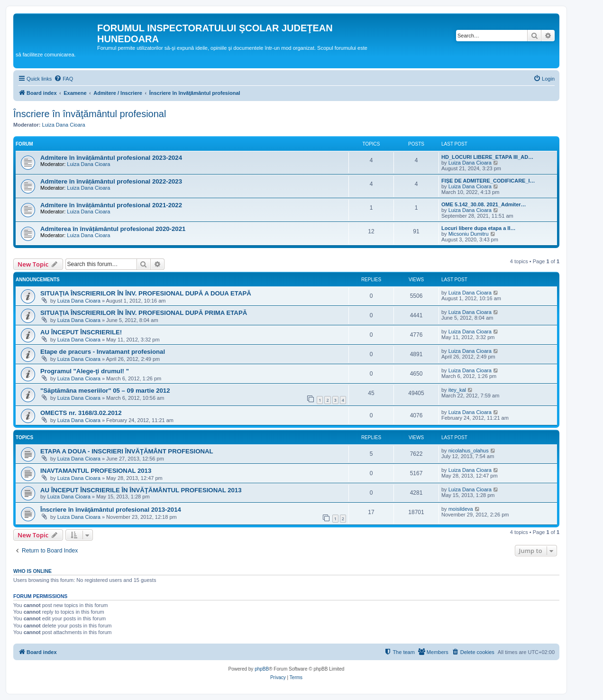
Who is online (32, 571)
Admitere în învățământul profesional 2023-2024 (111, 158)
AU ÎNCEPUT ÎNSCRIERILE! (81, 332)
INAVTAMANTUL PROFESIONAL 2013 (96, 471)
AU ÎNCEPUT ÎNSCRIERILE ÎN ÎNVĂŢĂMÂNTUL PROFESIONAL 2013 (141, 490)
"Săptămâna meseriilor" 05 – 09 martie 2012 (105, 391)
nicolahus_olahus (469, 451)
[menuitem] (64, 79)
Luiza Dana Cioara (64, 125)
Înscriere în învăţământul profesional (90, 114)
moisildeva (461, 509)
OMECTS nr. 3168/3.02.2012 (81, 413)
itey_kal (457, 390)
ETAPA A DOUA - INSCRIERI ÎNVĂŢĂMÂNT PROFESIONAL (127, 451)
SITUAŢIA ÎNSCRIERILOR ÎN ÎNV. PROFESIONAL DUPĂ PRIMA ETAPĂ (144, 313)
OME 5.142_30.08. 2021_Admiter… (484, 204)
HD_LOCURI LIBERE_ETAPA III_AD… (487, 157)
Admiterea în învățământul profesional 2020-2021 (113, 229)
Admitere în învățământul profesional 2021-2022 (111, 205)
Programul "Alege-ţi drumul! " (85, 371)
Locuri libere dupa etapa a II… (478, 228)
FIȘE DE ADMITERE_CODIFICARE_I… (488, 181)
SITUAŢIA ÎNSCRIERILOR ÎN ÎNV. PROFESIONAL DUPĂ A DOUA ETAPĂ (146, 293)
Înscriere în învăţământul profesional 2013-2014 (111, 510)
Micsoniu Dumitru (469, 234)
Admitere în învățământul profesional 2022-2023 (111, 181)
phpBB (262, 669)
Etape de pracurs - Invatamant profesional (103, 352)
